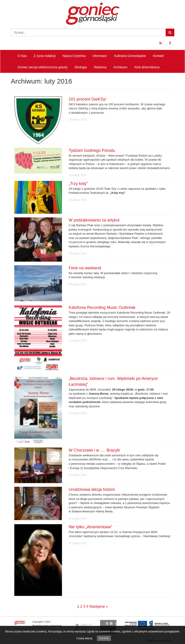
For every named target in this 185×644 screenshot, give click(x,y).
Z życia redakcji (44, 56)
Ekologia (81, 67)
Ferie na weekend (85, 268)
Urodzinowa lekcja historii (92, 489)
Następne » (99, 606)
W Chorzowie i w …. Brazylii (94, 450)
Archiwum (120, 67)
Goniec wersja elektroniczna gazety (43, 67)
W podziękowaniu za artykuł (94, 220)
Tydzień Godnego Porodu (92, 150)
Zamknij (104, 638)
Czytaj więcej (84, 638)
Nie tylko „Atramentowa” (91, 527)
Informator (100, 56)
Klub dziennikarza (147, 67)
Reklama (100, 67)
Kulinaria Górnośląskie (130, 56)
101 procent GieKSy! (88, 99)
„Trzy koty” (78, 184)
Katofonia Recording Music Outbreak (102, 307)
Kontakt (158, 56)
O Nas (22, 56)
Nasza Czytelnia (74, 56)
